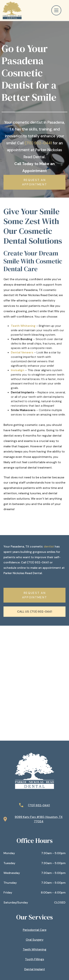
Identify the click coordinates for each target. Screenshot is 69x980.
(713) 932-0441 (38, 143)
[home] (11, 10)
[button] (59, 10)
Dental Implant (35, 969)
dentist (49, 546)
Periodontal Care (35, 930)
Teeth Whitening (35, 949)
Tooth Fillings (34, 959)
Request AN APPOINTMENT (35, 182)
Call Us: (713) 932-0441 (35, 612)
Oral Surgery (35, 940)
